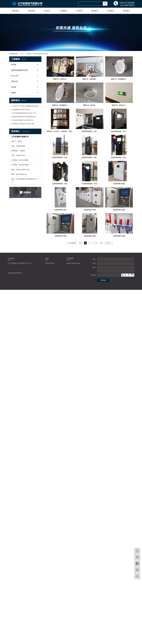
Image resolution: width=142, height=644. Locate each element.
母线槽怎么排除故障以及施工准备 (23, 124)
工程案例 (63, 11)
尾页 (101, 243)
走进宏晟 (31, 11)
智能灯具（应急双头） (60, 79)
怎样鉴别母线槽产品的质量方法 (23, 120)
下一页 (95, 243)
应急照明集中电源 (119, 184)
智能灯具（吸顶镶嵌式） (119, 79)
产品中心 (47, 11)
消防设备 (14, 81)
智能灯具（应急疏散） (90, 79)
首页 (81, 243)
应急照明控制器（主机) (90, 184)
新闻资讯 (95, 11)
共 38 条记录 (72, 243)
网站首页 (16, 11)
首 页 (22, 54)
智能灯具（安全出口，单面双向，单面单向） (60, 131)
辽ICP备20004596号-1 (15, 273)
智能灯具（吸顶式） (90, 105)
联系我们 (126, 11)
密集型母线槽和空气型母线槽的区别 (24, 117)
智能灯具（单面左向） (119, 105)
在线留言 (111, 11)
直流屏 (14, 87)
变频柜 (14, 93)
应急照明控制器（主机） (90, 131)
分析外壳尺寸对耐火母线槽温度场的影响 (26, 106)
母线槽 (14, 65)
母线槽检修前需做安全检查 (21, 110)
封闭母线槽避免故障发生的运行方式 (24, 113)
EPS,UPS (15, 76)
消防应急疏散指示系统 (40, 54)
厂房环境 (79, 11)
